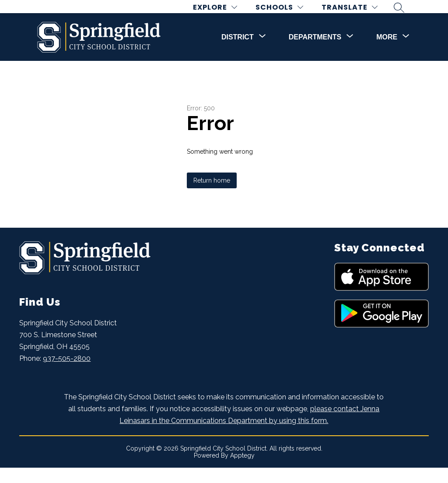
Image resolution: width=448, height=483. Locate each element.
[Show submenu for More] (387, 53)
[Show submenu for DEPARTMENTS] (315, 53)
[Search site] (406, 15)
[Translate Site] (356, 15)
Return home (212, 196)
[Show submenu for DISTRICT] (238, 53)
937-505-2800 (67, 374)
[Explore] (222, 15)
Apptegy (242, 471)
